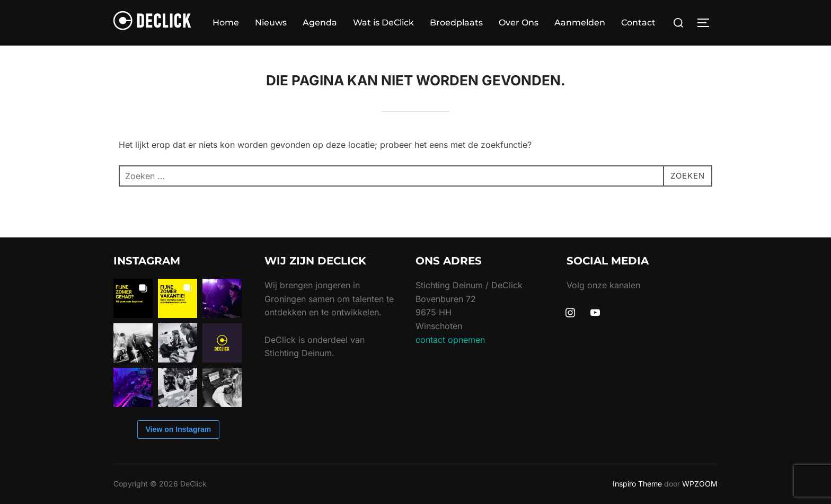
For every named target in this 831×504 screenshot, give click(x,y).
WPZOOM (700, 484)
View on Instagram (178, 429)
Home (226, 23)
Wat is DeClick (383, 23)
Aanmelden (580, 23)
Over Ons (519, 23)
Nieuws (271, 23)
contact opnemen (450, 340)
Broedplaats (456, 23)
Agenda (320, 23)
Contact (638, 23)
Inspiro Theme (637, 484)
